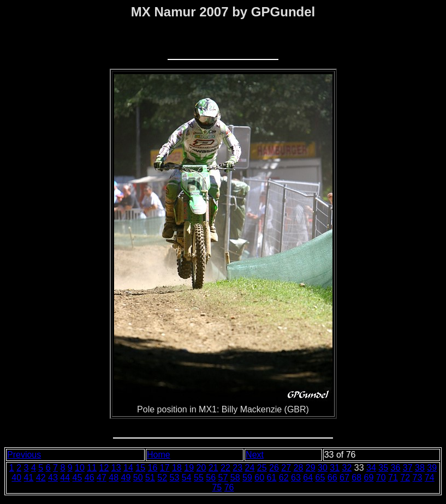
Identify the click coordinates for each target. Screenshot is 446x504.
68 (356, 478)
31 (335, 468)
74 (430, 478)
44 (65, 478)
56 (211, 478)
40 (16, 478)
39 (432, 468)
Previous (24, 455)
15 (140, 468)
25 (262, 468)
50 (138, 478)
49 (126, 478)
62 (284, 478)
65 (320, 478)
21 (213, 468)
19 (189, 468)
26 (274, 468)
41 (29, 478)
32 (347, 468)
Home (159, 455)
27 (286, 468)
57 (223, 478)
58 (235, 478)
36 (396, 468)
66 (332, 478)
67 (344, 478)
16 (153, 468)
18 (177, 468)
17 (165, 468)
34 (371, 468)
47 (102, 478)
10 (80, 468)
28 (299, 468)
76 (229, 487)
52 (162, 478)
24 (250, 468)
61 (272, 478)
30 (323, 468)
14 (128, 468)
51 (150, 478)
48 (114, 478)
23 (237, 468)
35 (383, 468)
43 (53, 478)
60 (259, 478)
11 (92, 468)
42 (41, 478)
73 (418, 478)
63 (296, 478)
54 (187, 478)
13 (116, 468)
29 (311, 468)
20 (201, 468)
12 (104, 468)
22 (225, 468)
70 (381, 478)
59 (247, 478)
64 (308, 478)
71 (393, 478)
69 (369, 478)
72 (405, 478)
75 (217, 487)
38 (420, 468)
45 (78, 478)
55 (199, 478)
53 (175, 478)
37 (408, 468)
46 (90, 478)
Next (255, 455)
